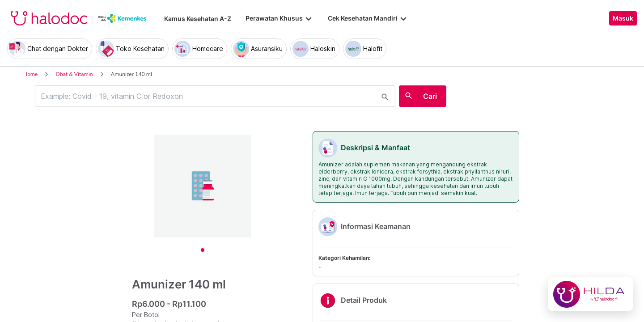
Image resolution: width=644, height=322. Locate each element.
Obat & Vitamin (74, 74)
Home (30, 74)
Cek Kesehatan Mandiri (368, 18)
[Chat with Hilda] (591, 294)
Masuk (623, 18)
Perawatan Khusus (280, 18)
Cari (430, 96)
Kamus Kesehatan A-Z (198, 19)
